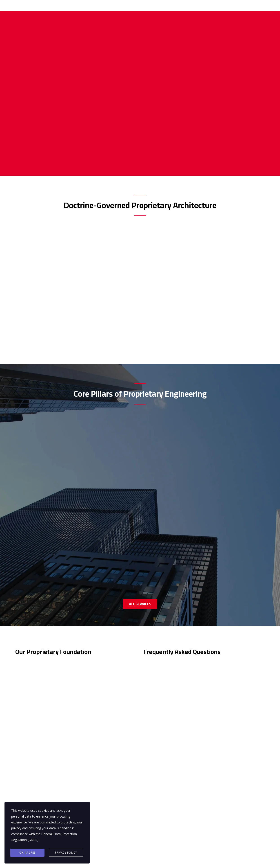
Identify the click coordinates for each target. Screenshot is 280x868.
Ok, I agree (27, 853)
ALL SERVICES (140, 511)
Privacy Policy (66, 853)
